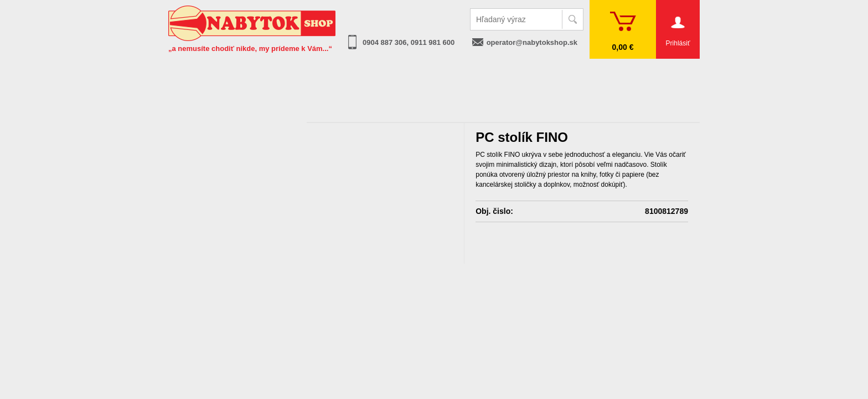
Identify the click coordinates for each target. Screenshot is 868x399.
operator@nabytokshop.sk (532, 42)
